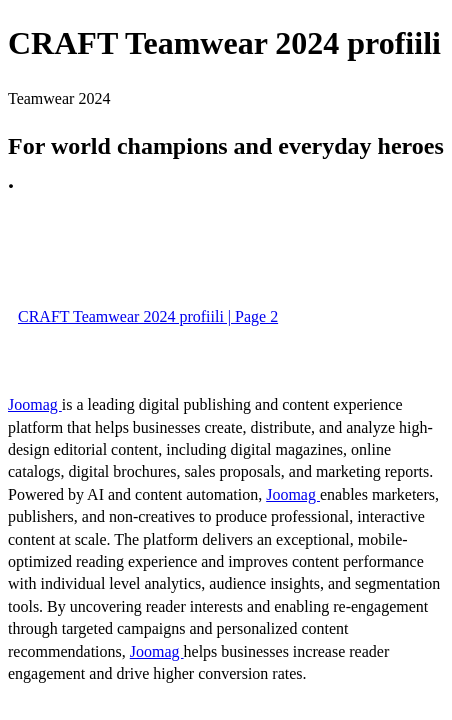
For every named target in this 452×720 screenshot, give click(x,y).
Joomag (35, 404)
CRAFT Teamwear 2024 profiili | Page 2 (148, 316)
